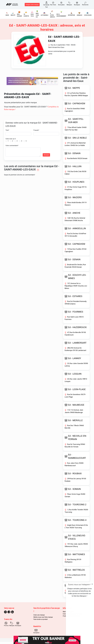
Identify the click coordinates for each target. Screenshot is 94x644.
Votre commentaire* (12, 148)
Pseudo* (36, 132)
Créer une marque (39, 617)
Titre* (7, 132)
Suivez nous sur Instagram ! (79, 584)
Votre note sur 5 (11, 141)
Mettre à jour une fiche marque (43, 619)
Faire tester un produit (40, 622)
